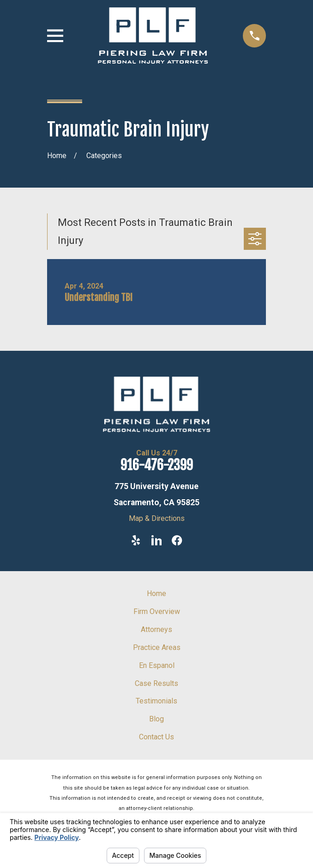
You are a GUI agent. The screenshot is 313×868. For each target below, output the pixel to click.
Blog (156, 719)
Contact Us (156, 737)
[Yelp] (136, 540)
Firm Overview (157, 611)
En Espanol (157, 665)
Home (156, 593)
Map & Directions (157, 518)
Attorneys (156, 629)
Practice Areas (157, 647)
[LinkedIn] (156, 540)
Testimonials (156, 701)
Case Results (156, 683)
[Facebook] (177, 540)
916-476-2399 (157, 465)
